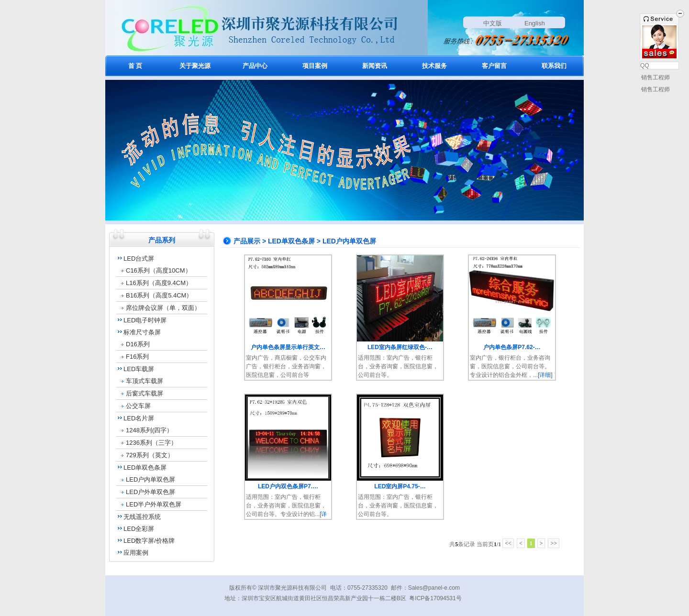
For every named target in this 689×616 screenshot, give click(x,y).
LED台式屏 (139, 258)
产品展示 (247, 241)
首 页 (135, 66)
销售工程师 (655, 77)
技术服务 (434, 66)
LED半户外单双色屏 (154, 504)
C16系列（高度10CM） (159, 270)
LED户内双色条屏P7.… (288, 486)
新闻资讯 (375, 66)
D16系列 (138, 344)
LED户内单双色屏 (150, 479)
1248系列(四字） (149, 430)
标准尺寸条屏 (142, 332)
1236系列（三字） (151, 443)
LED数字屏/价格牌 (149, 541)
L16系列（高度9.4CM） (159, 283)
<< (508, 543)
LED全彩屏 (139, 529)
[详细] (545, 375)
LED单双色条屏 (145, 467)
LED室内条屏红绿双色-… (400, 347)
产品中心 (255, 66)
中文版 (493, 23)
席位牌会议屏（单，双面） (163, 308)
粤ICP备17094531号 (435, 598)
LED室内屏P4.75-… (400, 486)
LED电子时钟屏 (145, 320)
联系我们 (554, 66)
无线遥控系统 (142, 517)
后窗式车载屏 (144, 393)
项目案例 (315, 66)
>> (554, 543)
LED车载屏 (139, 369)
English (535, 23)
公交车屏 (138, 406)
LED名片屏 (139, 418)
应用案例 (136, 553)
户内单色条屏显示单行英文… (288, 347)
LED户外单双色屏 (150, 492)
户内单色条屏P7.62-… (512, 347)
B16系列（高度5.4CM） (159, 295)
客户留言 (494, 66)
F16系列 (137, 357)
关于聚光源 (195, 66)
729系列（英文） (150, 455)
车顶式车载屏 (144, 381)
